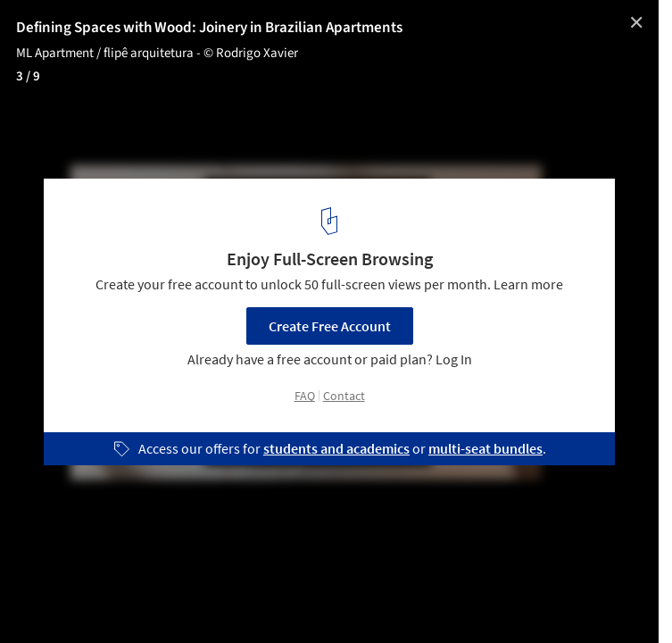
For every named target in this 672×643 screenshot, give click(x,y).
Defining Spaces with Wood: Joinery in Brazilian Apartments (209, 28)
